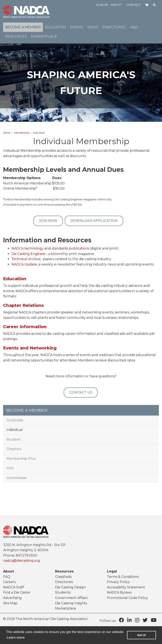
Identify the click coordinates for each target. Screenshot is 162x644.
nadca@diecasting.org (22, 561)
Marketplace (66, 608)
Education (15, 279)
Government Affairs (71, 598)
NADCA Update (24, 264)
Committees (16, 478)
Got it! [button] (142, 635)
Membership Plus (21, 459)
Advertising (12, 598)
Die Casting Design (70, 587)
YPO (10, 468)
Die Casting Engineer (29, 254)
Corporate (15, 420)
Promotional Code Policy (127, 598)
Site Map (10, 603)
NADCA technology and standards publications (50, 248)
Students (63, 592)
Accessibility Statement (126, 587)
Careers (9, 582)
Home (7, 133)
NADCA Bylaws (119, 592)
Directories (64, 582)
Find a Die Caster (17, 592)
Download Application (94, 221)
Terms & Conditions (123, 577)
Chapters (14, 449)
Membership (22, 133)
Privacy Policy (118, 582)
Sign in (102, 5)
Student (13, 439)
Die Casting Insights (71, 603)
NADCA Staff (14, 587)
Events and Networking (30, 348)
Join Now (48, 221)
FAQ (7, 577)
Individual (15, 430)
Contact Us (81, 392)
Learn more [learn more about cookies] (16, 637)
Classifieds (63, 577)
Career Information (25, 327)
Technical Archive (26, 259)
